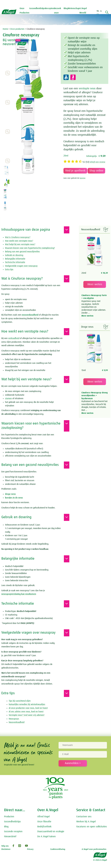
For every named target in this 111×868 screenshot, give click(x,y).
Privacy (30, 849)
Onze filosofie (44, 822)
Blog (66, 8)
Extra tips (9, 269)
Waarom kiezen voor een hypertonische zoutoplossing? (30, 248)
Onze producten (17, 29)
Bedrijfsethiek (44, 827)
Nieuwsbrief (10, 837)
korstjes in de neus (14, 498)
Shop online (96, 173)
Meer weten (95, 284)
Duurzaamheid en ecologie (51, 832)
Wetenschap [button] (74, 8)
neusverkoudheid (30, 315)
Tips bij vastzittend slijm (20, 701)
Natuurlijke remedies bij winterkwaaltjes (27, 704)
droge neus (10, 494)
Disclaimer (6, 849)
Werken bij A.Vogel (86, 822)
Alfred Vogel (43, 817)
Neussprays (14, 719)
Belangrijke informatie (15, 259)
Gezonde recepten (13, 832)
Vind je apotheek (75, 173)
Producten (9, 817)
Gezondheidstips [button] (38, 8)
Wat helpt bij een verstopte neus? (20, 244)
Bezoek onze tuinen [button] (58, 13)
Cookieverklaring (58, 849)
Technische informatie (15, 262)
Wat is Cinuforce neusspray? (18, 237)
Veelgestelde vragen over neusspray (21, 266)
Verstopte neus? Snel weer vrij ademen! (27, 715)
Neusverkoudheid (17, 722)
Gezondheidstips (12, 822)
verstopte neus (87, 89)
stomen (8, 398)
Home (5, 29)
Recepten (51, 8)
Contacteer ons (84, 817)
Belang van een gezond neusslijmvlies (22, 252)
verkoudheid (14, 338)
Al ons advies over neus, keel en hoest (26, 712)
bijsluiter (83, 181)
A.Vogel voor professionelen (94, 849)
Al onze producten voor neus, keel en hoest (28, 708)
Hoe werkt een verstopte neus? (19, 241)
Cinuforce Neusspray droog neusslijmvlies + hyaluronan (95, 396)
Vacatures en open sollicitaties (92, 827)
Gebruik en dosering (14, 255)
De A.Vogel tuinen (47, 837)
